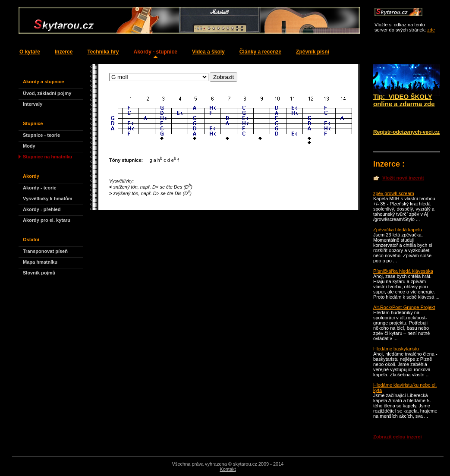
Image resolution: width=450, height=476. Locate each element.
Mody (29, 146)
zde (431, 30)
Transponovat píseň (45, 251)
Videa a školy (208, 52)
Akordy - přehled (42, 209)
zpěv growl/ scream (394, 193)
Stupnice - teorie (41, 135)
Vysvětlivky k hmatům (48, 199)
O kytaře (30, 52)
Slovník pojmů (39, 273)
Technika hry (103, 52)
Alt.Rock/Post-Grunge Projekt (404, 307)
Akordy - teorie (40, 188)
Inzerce (64, 52)
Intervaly (33, 104)
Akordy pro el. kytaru (47, 220)
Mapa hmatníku (40, 262)
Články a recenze (260, 52)
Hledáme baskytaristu (396, 349)
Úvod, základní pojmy (47, 93)
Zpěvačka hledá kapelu (398, 230)
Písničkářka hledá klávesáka (403, 271)
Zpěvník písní (313, 52)
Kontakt (228, 469)
